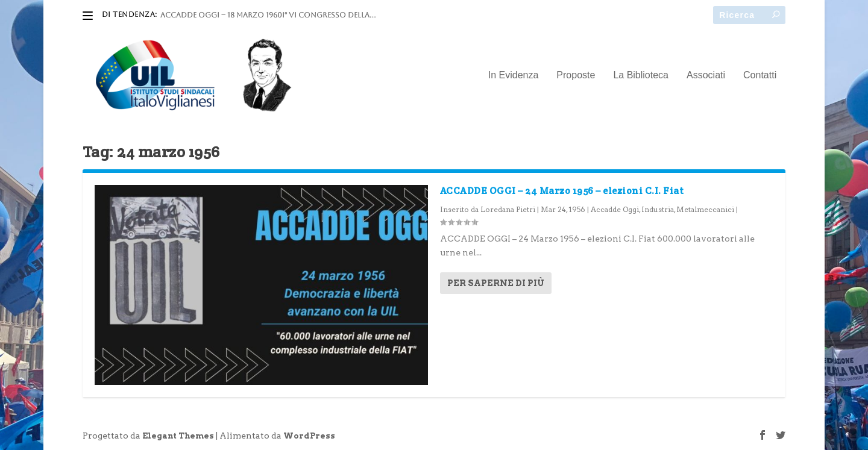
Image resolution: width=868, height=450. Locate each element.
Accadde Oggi (615, 209)
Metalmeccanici (705, 209)
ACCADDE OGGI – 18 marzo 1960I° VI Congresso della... (268, 15)
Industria (658, 209)
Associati (706, 75)
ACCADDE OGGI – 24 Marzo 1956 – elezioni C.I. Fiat (562, 191)
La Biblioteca (641, 75)
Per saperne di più (496, 283)
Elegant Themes (178, 436)
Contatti (760, 75)
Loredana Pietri (508, 209)
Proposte (576, 75)
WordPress (309, 436)
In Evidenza (514, 75)
